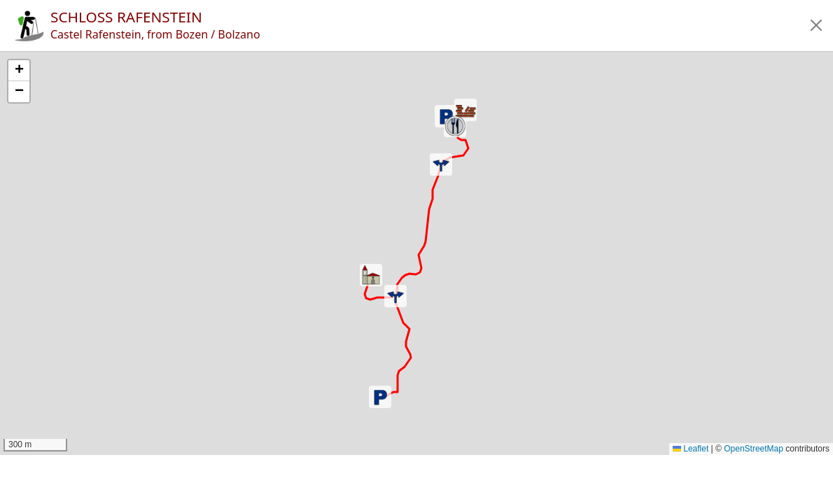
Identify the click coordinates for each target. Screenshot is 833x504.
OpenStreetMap (754, 449)
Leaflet (691, 449)
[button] (816, 25)
